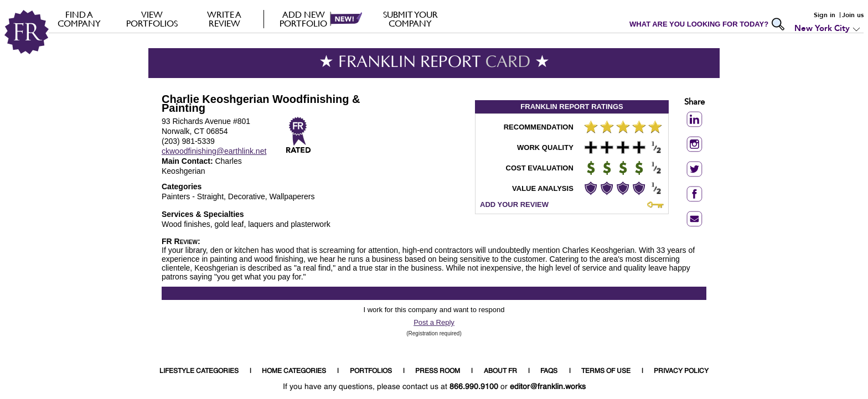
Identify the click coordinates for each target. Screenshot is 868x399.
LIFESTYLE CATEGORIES (199, 371)
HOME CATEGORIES (294, 371)
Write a (224, 19)
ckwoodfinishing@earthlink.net (214, 151)
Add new (304, 19)
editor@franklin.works (548, 387)
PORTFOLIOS (371, 371)
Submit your (410, 19)
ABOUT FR (500, 371)
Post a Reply (434, 322)
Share (694, 103)
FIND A (79, 19)
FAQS (549, 371)
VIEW (152, 19)
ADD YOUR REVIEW (514, 204)
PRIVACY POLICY (681, 371)
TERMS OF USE (606, 371)
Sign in (825, 15)
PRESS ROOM (438, 371)
